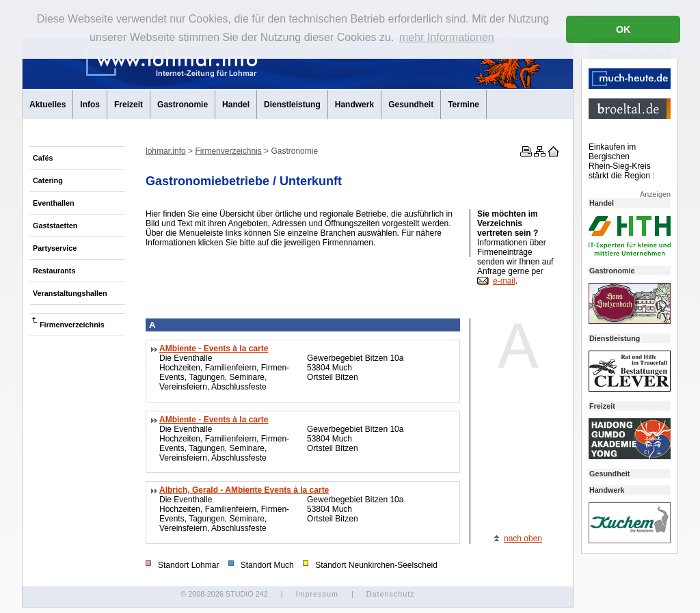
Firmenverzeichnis (72, 325)
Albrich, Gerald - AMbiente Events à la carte (244, 490)
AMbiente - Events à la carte (214, 349)
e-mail (504, 281)
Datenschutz (391, 594)
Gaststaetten (55, 226)
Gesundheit (411, 105)
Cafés (43, 158)
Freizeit (129, 105)
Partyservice (55, 248)
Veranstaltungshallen (70, 293)
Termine (463, 105)
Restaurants (54, 271)
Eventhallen (54, 203)
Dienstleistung (292, 105)
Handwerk (354, 105)
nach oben (523, 539)
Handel (236, 105)
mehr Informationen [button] (447, 37)
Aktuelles (48, 105)
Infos (90, 105)
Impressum (317, 594)
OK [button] (623, 29)
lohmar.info (166, 151)
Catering (48, 180)
